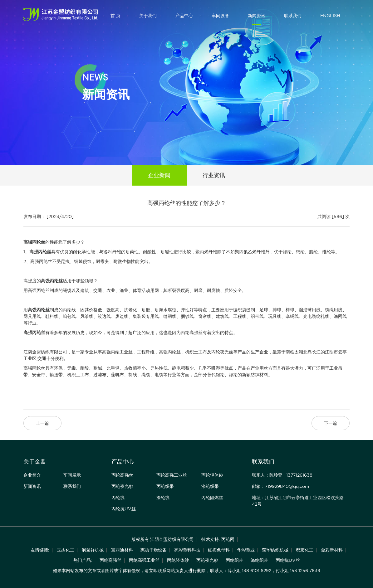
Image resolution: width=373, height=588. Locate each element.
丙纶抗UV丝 (124, 509)
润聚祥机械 (93, 550)
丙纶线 (118, 498)
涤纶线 (163, 498)
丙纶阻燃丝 (212, 498)
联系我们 (293, 16)
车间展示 (72, 475)
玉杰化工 (66, 550)
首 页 (115, 16)
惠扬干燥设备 (154, 550)
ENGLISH (330, 16)
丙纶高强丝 (122, 475)
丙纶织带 (165, 486)
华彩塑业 (246, 550)
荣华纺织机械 (275, 550)
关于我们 (148, 16)
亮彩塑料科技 (187, 550)
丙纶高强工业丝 (172, 475)
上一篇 (42, 423)
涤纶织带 (210, 486)
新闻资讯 (257, 16)
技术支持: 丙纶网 (218, 539)
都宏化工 (305, 550)
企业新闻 (159, 175)
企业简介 (32, 475)
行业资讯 (214, 175)
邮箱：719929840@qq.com (280, 486)
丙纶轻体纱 (212, 475)
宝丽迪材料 (122, 550)
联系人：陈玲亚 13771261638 (282, 475)
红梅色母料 (219, 550)
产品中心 (184, 16)
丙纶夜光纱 (122, 486)
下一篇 (331, 423)
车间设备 (220, 16)
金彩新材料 (332, 550)
